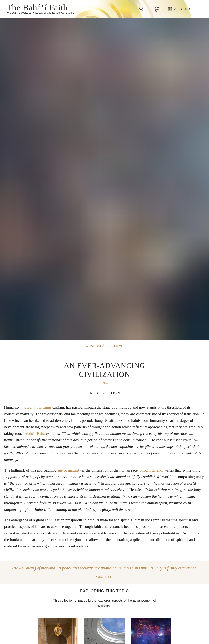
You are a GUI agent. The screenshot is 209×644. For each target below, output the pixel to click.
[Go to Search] (142, 9)
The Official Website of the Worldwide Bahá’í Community (41, 13)
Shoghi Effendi (151, 470)
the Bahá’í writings (36, 407)
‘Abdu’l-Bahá (34, 433)
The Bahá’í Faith (37, 7)
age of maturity (69, 470)
